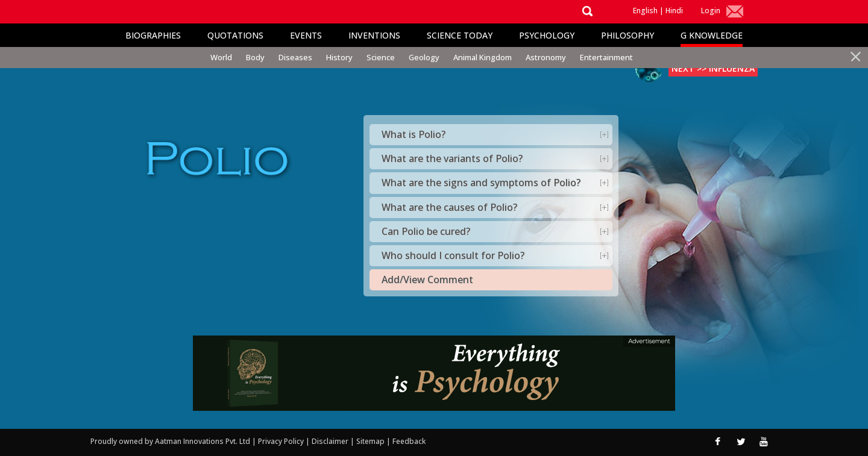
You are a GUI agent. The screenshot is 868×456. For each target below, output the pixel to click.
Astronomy (546, 57)
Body (255, 57)
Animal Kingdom (483, 57)
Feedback (409, 441)
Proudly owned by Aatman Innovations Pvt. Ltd (170, 441)
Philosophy (627, 35)
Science (381, 57)
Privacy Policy (282, 441)
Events (306, 35)
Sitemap (371, 441)
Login (711, 11)
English (645, 11)
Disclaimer (330, 441)
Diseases (295, 57)
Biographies (153, 35)
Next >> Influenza (713, 68)
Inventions (374, 35)
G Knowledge (712, 35)
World (221, 57)
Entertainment (606, 57)
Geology (424, 57)
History (339, 57)
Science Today (460, 35)
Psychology (547, 35)
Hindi (674, 11)
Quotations (235, 35)
